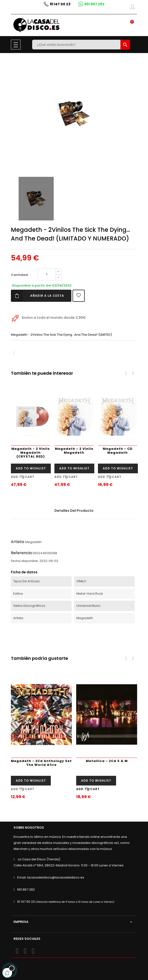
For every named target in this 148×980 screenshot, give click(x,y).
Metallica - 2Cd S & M (107, 761)
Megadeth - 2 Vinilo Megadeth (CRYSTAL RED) (31, 453)
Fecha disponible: (25, 561)
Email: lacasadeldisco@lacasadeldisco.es (51, 877)
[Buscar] (77, 45)
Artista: (18, 542)
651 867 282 (26, 890)
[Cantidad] (47, 274)
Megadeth (33, 542)
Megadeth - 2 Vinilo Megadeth (74, 451)
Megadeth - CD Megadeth (118, 451)
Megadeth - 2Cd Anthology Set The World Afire (41, 763)
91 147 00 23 (26, 902)
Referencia (21, 553)
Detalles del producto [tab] (74, 511)
